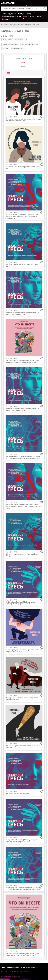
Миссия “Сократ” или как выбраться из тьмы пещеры (23, 747)
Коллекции (30, 16)
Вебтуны (22, 14)
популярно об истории (30, 44)
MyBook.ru (24, 971)
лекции (5, 49)
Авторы (13, 25)
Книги (4, 14)
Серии (39, 16)
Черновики (6, 19)
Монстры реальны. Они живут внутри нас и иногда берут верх (22, 699)
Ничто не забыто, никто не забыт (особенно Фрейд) (22, 265)
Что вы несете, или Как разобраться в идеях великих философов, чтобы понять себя (22, 361)
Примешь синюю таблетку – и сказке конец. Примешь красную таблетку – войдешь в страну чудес (24, 506)
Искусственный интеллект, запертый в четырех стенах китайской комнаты (24, 120)
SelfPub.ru (14, 971)
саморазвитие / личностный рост (15, 40)
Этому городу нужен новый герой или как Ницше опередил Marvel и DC (24, 651)
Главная (4, 25)
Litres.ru (4, 971)
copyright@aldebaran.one (11, 976)
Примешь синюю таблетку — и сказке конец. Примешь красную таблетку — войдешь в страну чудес (22, 217)
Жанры (30, 14)
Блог (19, 16)
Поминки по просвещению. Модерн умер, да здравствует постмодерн (22, 313)
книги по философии (10, 44)
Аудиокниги (12, 14)
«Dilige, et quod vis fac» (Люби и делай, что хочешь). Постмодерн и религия (22, 603)
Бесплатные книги (9, 16)
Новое (24, 67)
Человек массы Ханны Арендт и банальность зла (23, 168)
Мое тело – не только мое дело (17, 794)
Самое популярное (23, 59)
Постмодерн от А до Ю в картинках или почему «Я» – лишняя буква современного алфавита (23, 457)
